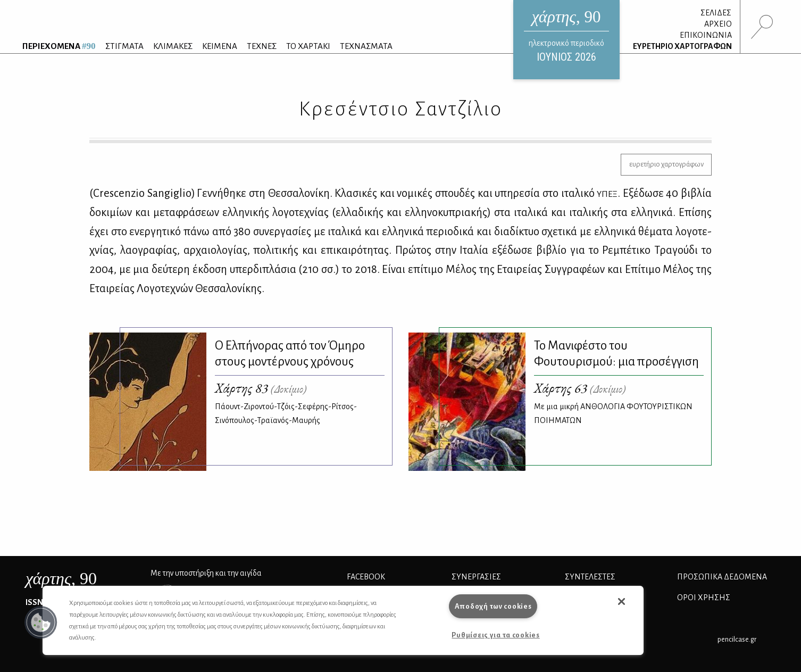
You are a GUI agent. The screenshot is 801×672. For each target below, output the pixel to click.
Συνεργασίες (476, 577)
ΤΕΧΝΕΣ (262, 46)
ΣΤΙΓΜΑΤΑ (124, 46)
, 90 (61, 578)
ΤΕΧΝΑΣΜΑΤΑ (366, 46)
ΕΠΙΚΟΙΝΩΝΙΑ (706, 35)
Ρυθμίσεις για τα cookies (495, 635)
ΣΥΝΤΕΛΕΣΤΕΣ (590, 577)
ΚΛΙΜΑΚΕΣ (173, 46)
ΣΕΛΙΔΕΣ (716, 13)
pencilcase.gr (737, 639)
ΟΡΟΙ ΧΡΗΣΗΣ (704, 598)
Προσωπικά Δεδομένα (722, 577)
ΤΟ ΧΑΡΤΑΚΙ (308, 46)
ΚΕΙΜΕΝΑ (220, 46)
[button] (41, 623)
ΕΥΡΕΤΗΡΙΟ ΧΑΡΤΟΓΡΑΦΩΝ (682, 46)
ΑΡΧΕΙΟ (718, 24)
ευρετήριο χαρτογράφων (666, 164)
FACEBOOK (366, 577)
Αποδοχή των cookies (493, 606)
